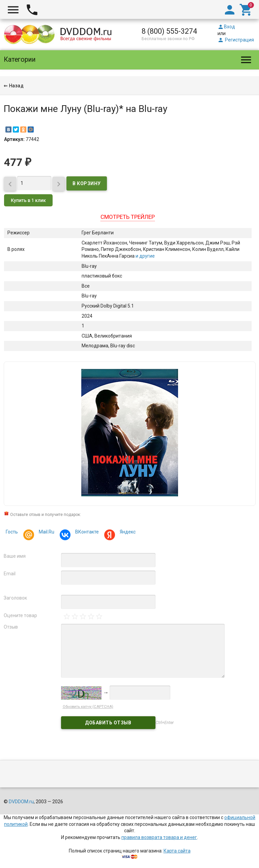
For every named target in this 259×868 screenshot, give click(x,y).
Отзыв (11, 627)
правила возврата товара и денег (159, 837)
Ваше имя (15, 556)
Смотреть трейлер (128, 217)
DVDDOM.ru (21, 802)
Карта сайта (177, 851)
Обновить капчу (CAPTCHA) (88, 707)
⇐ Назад (14, 86)
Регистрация (236, 40)
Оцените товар (20, 615)
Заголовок (15, 598)
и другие (145, 256)
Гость (12, 532)
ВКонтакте (86, 533)
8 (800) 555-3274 (169, 31)
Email (10, 574)
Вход (226, 27)
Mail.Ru (46, 533)
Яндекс (127, 533)
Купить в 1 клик (28, 200)
